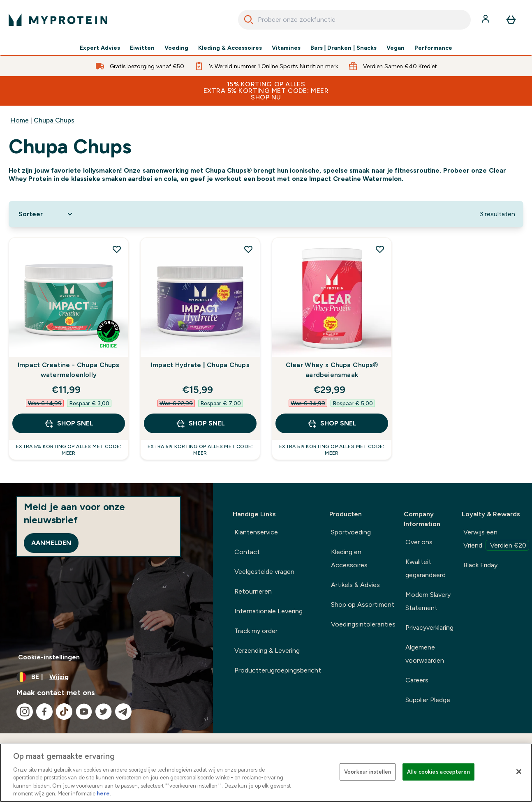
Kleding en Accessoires (349, 558)
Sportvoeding (351, 532)
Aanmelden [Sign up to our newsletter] (51, 543)
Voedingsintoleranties (363, 624)
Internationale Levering (268, 611)
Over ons (419, 542)
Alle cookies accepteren (438, 772)
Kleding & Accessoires (230, 48)
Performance (433, 48)
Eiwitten (142, 48)
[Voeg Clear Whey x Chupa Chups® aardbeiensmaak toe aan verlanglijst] (380, 249)
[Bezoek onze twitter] (104, 712)
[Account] (486, 20)
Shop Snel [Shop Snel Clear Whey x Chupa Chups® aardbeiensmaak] (332, 423)
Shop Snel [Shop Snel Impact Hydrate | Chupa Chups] (200, 423)
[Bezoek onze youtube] (84, 712)
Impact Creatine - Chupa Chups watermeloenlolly (69, 370)
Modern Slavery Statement (428, 601)
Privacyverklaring (429, 628)
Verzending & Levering (267, 651)
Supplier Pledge (428, 700)
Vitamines (286, 48)
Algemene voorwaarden (425, 654)
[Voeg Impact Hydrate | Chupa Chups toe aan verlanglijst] (248, 249)
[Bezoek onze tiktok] (64, 712)
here (103, 794)
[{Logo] (58, 20)
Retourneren (253, 591)
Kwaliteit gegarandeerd (426, 568)
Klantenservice (256, 532)
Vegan (396, 48)
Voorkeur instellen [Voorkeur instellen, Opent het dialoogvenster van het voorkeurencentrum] (368, 772)
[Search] (249, 20)
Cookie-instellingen (49, 657)
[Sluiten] (519, 772)
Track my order (256, 631)
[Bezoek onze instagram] (25, 712)
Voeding (176, 48)
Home (20, 120)
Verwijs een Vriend (496, 540)
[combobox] (354, 20)
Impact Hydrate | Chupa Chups (200, 365)
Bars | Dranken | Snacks (343, 48)
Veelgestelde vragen (264, 572)
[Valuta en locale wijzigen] (106, 677)
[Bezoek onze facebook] (44, 712)
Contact (247, 552)
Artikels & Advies (356, 585)
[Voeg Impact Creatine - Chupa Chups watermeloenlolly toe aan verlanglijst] (117, 249)
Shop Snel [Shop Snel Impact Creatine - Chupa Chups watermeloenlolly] (69, 423)
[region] (266, 773)
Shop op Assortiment (363, 604)
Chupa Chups (54, 120)
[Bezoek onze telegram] (123, 712)
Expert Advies (100, 48)
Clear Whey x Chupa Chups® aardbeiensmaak (332, 370)
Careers (417, 680)
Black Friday (480, 565)
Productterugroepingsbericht (278, 670)
